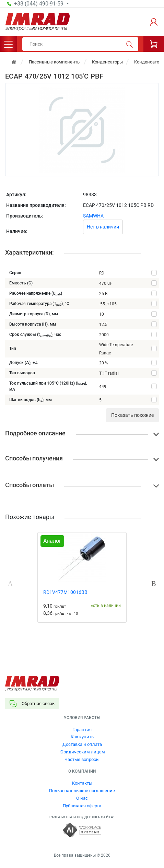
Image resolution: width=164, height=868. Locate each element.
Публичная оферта (82, 806)
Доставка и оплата (82, 744)
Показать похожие (132, 415)
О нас (82, 798)
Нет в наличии (103, 227)
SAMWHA (93, 216)
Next (154, 584)
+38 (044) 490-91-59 (39, 4)
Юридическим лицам (82, 752)
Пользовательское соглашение (82, 791)
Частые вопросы (82, 759)
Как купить (82, 737)
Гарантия (82, 730)
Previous (10, 584)
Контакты (82, 783)
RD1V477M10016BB (65, 592)
